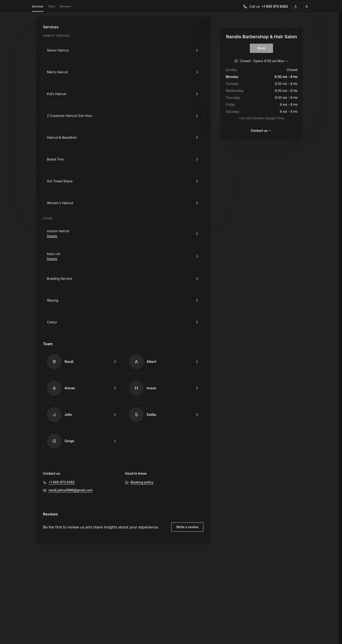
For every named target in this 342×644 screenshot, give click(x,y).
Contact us (262, 131)
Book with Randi (82, 362)
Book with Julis (82, 415)
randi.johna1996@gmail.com (71, 490)
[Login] (307, 6)
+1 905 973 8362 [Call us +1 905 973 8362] (275, 6)
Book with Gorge (82, 441)
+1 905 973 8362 (62, 482)
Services (38, 7)
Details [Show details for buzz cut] (52, 259)
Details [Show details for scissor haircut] (52, 236)
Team (52, 6)
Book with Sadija (164, 415)
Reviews (65, 6)
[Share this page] (296, 6)
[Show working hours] (262, 61)
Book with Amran (82, 388)
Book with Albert (164, 362)
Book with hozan (164, 388)
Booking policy (142, 482)
